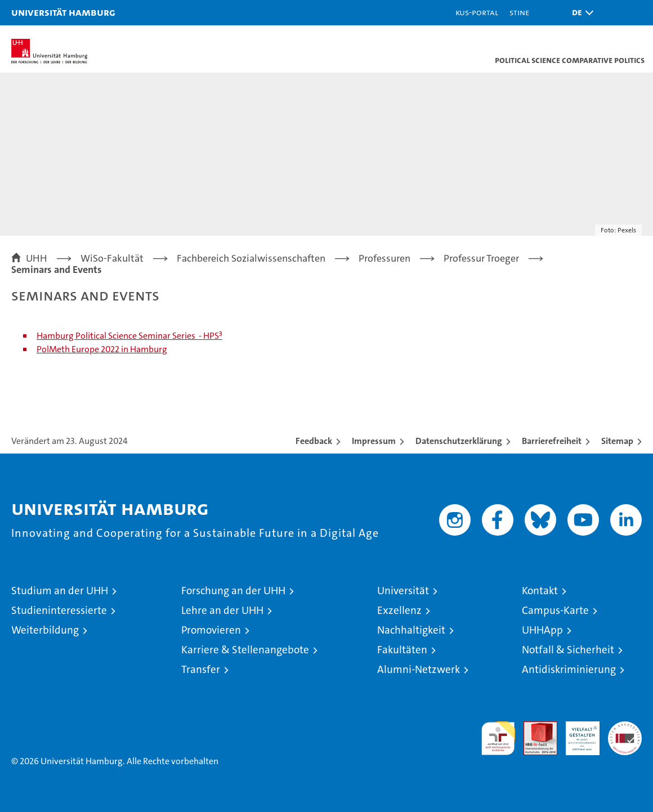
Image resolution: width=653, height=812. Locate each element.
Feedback (314, 441)
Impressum (374, 441)
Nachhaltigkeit (411, 630)
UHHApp (542, 630)
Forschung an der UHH (233, 591)
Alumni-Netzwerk (419, 669)
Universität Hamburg (63, 12)
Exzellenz (399, 610)
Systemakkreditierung (625, 727)
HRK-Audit (576, 733)
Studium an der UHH (60, 591)
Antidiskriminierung (569, 669)
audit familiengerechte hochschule (498, 738)
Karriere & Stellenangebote (245, 650)
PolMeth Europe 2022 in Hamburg (102, 349)
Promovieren (211, 630)
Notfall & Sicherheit (568, 650)
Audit (534, 727)
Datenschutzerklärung (459, 441)
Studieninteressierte (59, 610)
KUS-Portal (477, 12)
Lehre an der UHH (222, 610)
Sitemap (617, 441)
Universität (403, 591)
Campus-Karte (555, 610)
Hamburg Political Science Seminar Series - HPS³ (129, 336)
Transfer (201, 669)
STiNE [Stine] (519, 12)
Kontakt (540, 591)
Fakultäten (402, 650)
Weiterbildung (45, 630)
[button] (580, 13)
